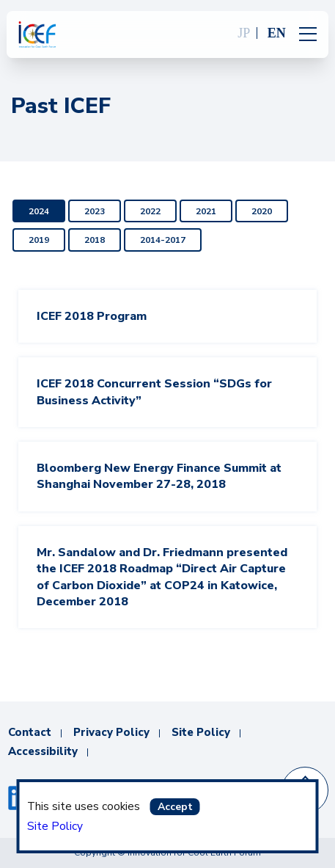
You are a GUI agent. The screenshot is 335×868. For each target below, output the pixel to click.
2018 (95, 240)
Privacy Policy (111, 732)
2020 (262, 211)
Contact (30, 732)
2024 (39, 211)
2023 (95, 211)
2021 (206, 211)
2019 (39, 240)
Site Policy (55, 826)
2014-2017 (163, 240)
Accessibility (43, 751)
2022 (150, 211)
